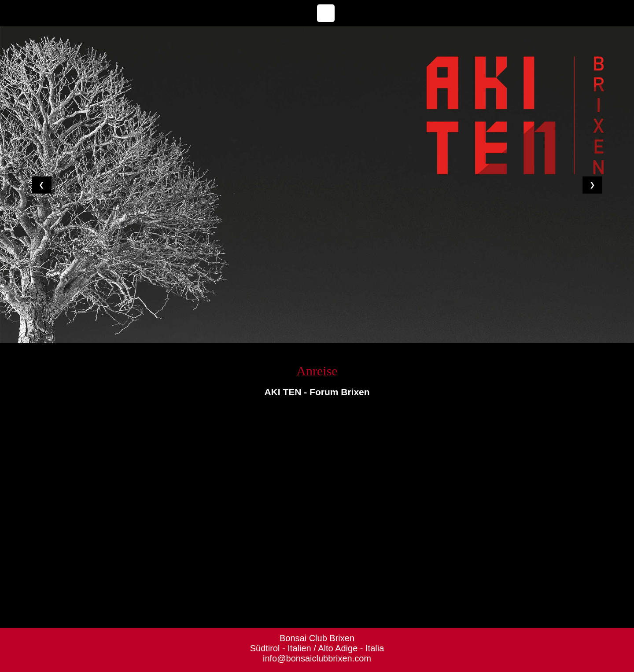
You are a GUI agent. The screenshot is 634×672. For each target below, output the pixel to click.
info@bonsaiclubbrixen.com (317, 658)
